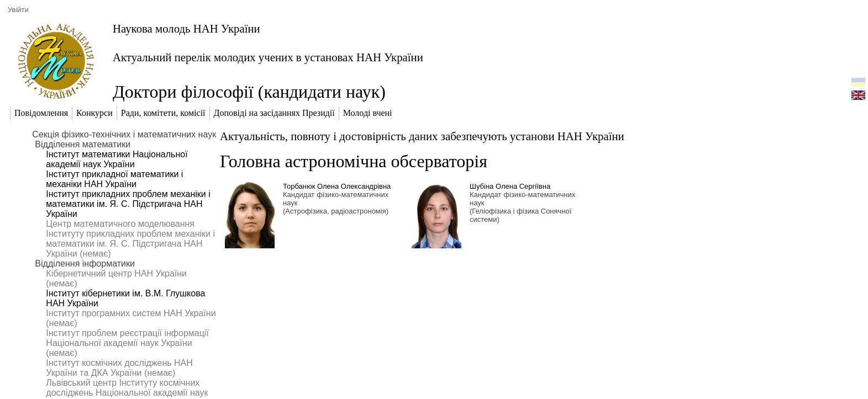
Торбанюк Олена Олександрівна (337, 186)
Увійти (18, 10)
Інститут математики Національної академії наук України (117, 159)
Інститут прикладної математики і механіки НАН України (114, 179)
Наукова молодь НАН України (186, 28)
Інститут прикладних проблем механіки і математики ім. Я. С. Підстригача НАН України (128, 204)
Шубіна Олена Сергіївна (510, 186)
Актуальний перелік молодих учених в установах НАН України (268, 57)
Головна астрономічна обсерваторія (354, 161)
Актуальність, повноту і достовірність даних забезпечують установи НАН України (422, 136)
